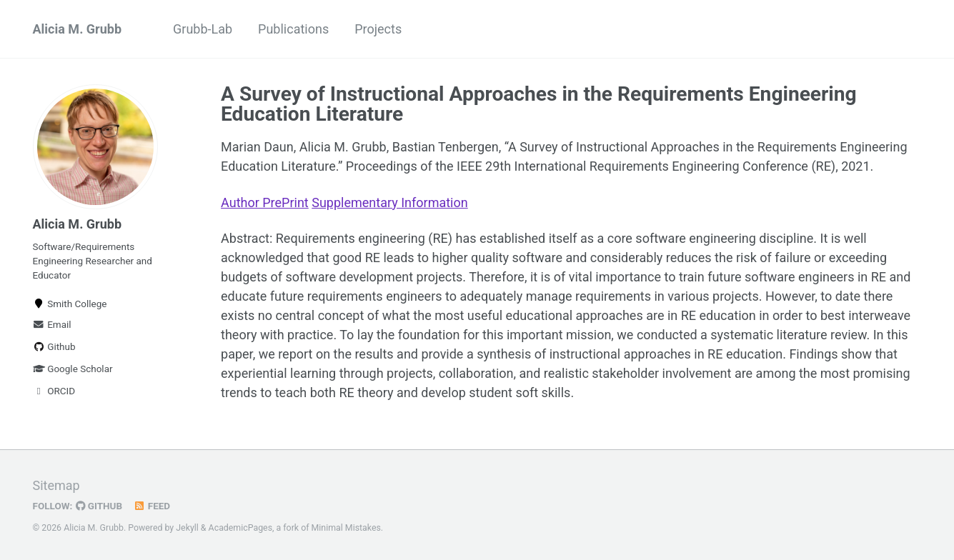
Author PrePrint (265, 202)
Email (52, 324)
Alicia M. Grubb (78, 29)
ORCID (54, 391)
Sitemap (56, 485)
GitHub (99, 506)
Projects (378, 29)
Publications (293, 29)
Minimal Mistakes (346, 528)
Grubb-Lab (203, 29)
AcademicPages (240, 528)
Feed (151, 506)
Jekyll (187, 528)
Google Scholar (73, 369)
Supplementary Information (389, 202)
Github (54, 346)
